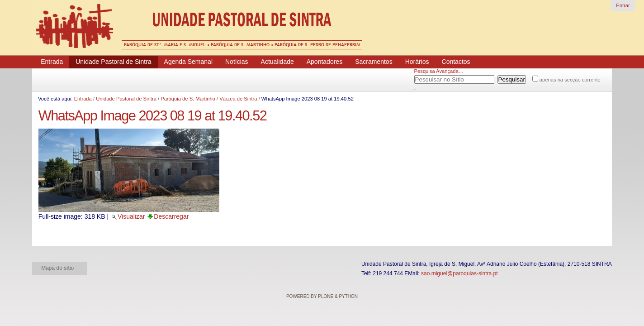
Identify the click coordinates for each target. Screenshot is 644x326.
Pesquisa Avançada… (439, 71)
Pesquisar (426, 78)
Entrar (623, 5)
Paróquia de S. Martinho (188, 99)
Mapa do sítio (57, 268)
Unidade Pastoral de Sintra (126, 99)
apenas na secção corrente (570, 80)
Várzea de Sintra (238, 99)
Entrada (83, 99)
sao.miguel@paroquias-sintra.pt (459, 273)
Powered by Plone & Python (322, 296)
